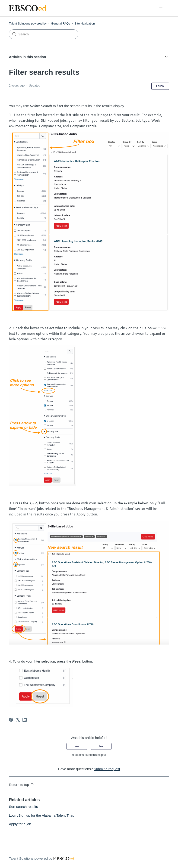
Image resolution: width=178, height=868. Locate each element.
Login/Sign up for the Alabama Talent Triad (41, 815)
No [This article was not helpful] (101, 746)
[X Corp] (18, 720)
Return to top (22, 784)
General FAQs (60, 23)
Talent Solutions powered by (28, 23)
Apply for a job (20, 824)
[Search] (44, 34)
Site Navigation (85, 23)
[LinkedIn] (25, 720)
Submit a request (107, 769)
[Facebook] (11, 720)
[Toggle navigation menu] (161, 8)
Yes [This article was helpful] (77, 746)
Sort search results (23, 807)
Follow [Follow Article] (160, 86)
